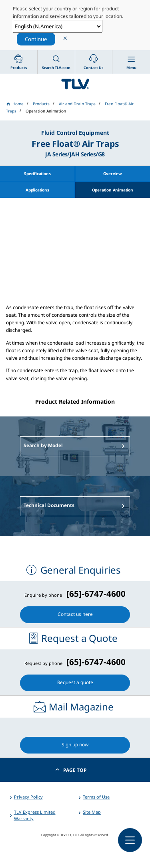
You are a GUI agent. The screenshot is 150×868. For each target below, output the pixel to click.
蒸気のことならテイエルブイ (75, 84)
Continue (36, 39)
